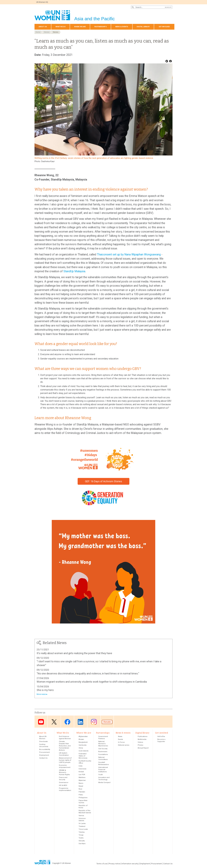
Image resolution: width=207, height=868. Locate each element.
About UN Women (43, 738)
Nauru (81, 784)
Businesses (103, 752)
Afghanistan (83, 737)
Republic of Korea (83, 807)
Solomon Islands (82, 820)
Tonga (81, 835)
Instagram (94, 722)
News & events (122, 27)
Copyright (56, 864)
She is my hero (45, 690)
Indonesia (82, 769)
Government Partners (103, 738)
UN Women (66, 864)
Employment (44, 755)
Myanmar (82, 781)
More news (41, 694)
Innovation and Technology (104, 779)
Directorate (43, 742)
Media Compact (104, 783)
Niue (80, 789)
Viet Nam (82, 844)
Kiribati (81, 772)
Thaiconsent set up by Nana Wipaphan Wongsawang (129, 255)
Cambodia (83, 745)
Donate (107, 722)
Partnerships (100, 27)
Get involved (164, 27)
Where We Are (80, 27)
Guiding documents (44, 746)
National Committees (103, 759)
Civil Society (103, 749)
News (120, 737)
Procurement (44, 753)
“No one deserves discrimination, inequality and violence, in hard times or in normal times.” (88, 673)
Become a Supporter (161, 741)
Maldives (82, 778)
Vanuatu (82, 841)
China (81, 748)
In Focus (121, 743)
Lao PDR (82, 775)
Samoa (81, 816)
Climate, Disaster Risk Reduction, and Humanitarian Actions (65, 746)
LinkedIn (81, 722)
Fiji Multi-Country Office (85, 762)
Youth (101, 775)
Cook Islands (84, 751)
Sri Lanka (82, 824)
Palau (81, 795)
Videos (140, 743)
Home (38, 32)
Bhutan (81, 740)
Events (120, 740)
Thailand (82, 827)
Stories (47, 32)
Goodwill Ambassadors (104, 764)
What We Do (61, 27)
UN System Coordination (64, 754)
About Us (43, 27)
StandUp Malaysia (74, 271)
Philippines (83, 798)
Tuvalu (81, 838)
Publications (143, 737)
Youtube (41, 722)
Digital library (143, 27)
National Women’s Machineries (103, 744)
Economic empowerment (65, 767)
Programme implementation (65, 790)
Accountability (45, 750)
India (80, 766)
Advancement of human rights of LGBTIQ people (65, 760)
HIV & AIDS (63, 786)
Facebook (67, 722)
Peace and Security (63, 779)
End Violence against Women (65, 738)
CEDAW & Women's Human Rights (64, 773)
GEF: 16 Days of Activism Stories (103, 481)
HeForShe (161, 737)
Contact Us (43, 758)
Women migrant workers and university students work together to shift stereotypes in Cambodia (92, 682)
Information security (130, 864)
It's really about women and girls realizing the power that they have (74, 653)
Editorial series (124, 745)
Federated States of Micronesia (83, 756)
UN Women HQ (42, 2)
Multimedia (142, 740)
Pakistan (82, 792)
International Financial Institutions (103, 770)
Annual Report (143, 748)
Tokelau (82, 832)
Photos (140, 745)
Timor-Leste (83, 830)
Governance (64, 783)
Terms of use (102, 864)
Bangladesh (83, 743)
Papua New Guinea (83, 802)
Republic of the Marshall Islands (85, 812)
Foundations (103, 755)
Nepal (81, 786)
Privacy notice (114, 864)
